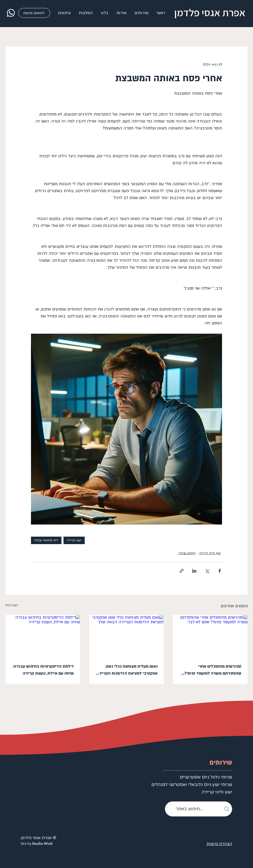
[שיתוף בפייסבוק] (220, 571)
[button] (141, 13)
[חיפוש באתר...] (199, 809)
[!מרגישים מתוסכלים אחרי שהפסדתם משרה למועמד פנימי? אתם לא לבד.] (210, 636)
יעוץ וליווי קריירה (210, 553)
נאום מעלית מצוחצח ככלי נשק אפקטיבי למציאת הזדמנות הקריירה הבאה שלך (127, 670)
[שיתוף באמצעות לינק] (182, 571)
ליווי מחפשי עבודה (46, 540)
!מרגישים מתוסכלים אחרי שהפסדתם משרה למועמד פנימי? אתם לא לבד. (213, 670)
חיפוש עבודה (187, 553)
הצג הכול (11, 605)
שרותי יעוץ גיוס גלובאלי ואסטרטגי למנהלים (210, 785)
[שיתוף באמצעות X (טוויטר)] (207, 571)
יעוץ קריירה (74, 540)
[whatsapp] (11, 13)
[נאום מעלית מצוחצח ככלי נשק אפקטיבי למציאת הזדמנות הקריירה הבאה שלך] (127, 636)
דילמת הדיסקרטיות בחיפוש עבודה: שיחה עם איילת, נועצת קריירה (43, 670)
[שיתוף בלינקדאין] (194, 571)
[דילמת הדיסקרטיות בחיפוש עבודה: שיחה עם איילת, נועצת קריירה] (43, 636)
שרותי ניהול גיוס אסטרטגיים (210, 777)
